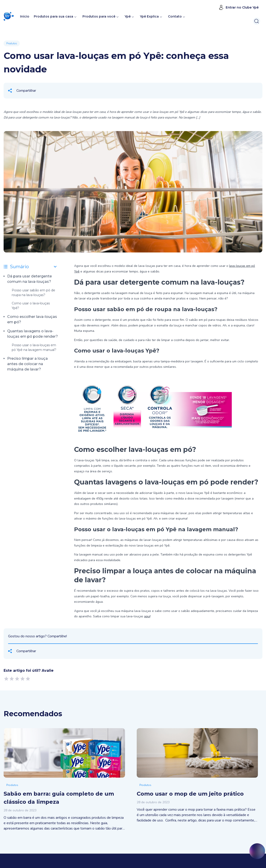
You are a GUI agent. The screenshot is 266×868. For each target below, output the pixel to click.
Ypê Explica (149, 16)
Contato (175, 16)
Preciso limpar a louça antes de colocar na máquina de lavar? (27, 364)
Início (25, 16)
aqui (147, 616)
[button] (9, 16)
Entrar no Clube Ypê (239, 7)
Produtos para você (99, 16)
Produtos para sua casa (53, 16)
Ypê (130, 16)
